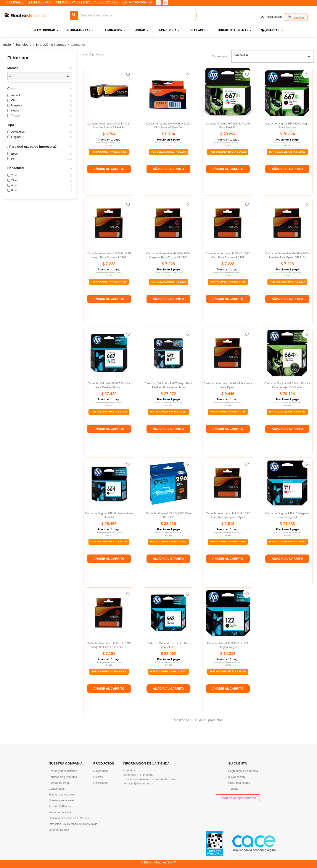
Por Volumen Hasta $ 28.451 (169, 541)
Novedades (100, 771)
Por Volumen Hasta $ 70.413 (287, 541)
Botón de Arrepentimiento (238, 798)
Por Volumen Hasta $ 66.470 (287, 412)
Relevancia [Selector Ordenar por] (273, 57)
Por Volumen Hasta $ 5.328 (109, 282)
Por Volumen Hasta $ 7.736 (228, 412)
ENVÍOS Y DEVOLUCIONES (101, 2)
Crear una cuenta (239, 783)
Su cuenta (238, 763)
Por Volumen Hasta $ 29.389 (228, 671)
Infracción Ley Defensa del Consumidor (74, 824)
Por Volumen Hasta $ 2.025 (228, 541)
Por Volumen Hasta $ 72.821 (287, 152)
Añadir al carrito (109, 169)
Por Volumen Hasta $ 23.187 (169, 412)
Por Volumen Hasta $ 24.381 (109, 541)
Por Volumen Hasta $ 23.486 (109, 412)
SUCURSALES (15, 2)
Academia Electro (60, 806)
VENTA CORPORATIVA (137, 2)
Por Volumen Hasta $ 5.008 (109, 152)
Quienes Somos (59, 830)
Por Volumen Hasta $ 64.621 (228, 152)
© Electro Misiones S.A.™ (159, 862)
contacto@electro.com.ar (139, 783)
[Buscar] (133, 15)
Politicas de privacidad (63, 777)
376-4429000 (145, 775)
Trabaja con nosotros (62, 794)
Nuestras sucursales (62, 800)
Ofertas (98, 777)
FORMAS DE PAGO (67, 2)
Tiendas (233, 789)
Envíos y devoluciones (63, 771)
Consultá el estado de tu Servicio (69, 818)
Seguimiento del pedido (243, 771)
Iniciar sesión (237, 777)
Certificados (101, 783)
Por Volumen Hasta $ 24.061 (169, 671)
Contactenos (57, 789)
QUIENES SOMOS (39, 2)
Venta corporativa (60, 812)
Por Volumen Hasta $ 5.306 (109, 671)
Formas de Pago (59, 783)
